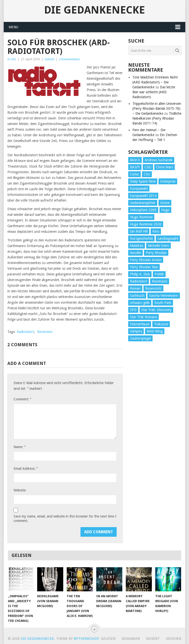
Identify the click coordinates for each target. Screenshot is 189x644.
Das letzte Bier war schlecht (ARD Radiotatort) (154, 92)
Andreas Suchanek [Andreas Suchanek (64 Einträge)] (159, 160)
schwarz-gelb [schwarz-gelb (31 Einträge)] (140, 303)
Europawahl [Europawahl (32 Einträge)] (139, 188)
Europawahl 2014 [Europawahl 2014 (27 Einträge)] (143, 196)
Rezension (45, 332)
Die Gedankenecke (94, 10)
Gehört (49, 59)
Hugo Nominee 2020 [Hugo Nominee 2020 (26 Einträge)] (146, 224)
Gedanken (131, 639)
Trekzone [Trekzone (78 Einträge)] (161, 324)
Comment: (22, 399)
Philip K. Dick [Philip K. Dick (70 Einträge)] (140, 274)
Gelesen (108, 639)
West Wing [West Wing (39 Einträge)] (155, 331)
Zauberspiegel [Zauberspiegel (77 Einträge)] (140, 338)
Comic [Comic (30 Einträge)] (134, 174)
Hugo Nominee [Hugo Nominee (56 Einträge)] (141, 217)
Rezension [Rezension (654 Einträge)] (160, 281)
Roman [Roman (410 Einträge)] (135, 288)
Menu (13, 27)
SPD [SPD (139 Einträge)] (133, 310)
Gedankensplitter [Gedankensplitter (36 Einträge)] (143, 203)
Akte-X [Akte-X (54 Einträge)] (135, 160)
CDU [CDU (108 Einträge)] (148, 167)
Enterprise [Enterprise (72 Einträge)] (168, 181)
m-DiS (12, 59)
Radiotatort (25, 332)
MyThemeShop (86, 639)
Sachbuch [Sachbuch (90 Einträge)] (137, 296)
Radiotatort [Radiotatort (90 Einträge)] (139, 281)
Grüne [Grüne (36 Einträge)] (165, 203)
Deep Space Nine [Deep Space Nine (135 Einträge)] (143, 181)
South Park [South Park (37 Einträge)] (163, 303)
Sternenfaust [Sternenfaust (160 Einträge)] (140, 324)
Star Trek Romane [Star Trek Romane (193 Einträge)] (143, 317)
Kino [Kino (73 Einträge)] (156, 231)
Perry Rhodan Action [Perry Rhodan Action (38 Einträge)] (146, 260)
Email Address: (26, 468)
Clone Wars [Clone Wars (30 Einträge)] (165, 167)
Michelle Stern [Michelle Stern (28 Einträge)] (158, 246)
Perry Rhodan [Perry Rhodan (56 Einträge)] (156, 253)
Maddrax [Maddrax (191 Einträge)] (137, 246)
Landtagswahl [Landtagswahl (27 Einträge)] (168, 238)
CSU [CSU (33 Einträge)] (147, 174)
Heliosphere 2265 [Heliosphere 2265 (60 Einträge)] (143, 210)
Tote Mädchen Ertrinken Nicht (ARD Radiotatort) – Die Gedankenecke (155, 82)
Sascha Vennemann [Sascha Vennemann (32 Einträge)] (164, 296)
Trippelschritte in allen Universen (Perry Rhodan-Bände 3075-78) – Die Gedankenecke (157, 109)
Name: (19, 447)
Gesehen (173, 639)
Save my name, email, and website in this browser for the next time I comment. (65, 518)
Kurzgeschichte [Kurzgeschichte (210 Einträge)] (141, 238)
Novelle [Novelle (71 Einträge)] (135, 253)
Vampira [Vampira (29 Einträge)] (136, 331)
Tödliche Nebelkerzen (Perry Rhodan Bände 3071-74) (157, 118)
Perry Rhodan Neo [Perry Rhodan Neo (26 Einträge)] (144, 267)
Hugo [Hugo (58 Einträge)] (165, 210)
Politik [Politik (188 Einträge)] (159, 274)
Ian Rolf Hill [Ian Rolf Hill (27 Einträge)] (139, 231)
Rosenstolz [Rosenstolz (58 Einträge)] (153, 288)
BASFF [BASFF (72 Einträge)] (135, 167)
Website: (20, 490)
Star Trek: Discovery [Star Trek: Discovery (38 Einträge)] (156, 310)
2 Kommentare (69, 59)
